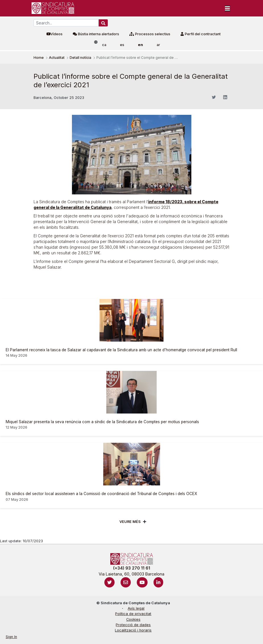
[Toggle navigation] (227, 8)
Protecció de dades (133, 625)
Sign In (11, 637)
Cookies (133, 619)
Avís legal (136, 608)
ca (104, 45)
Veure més (130, 522)
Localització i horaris (133, 630)
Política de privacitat (133, 614)
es (122, 45)
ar (158, 45)
